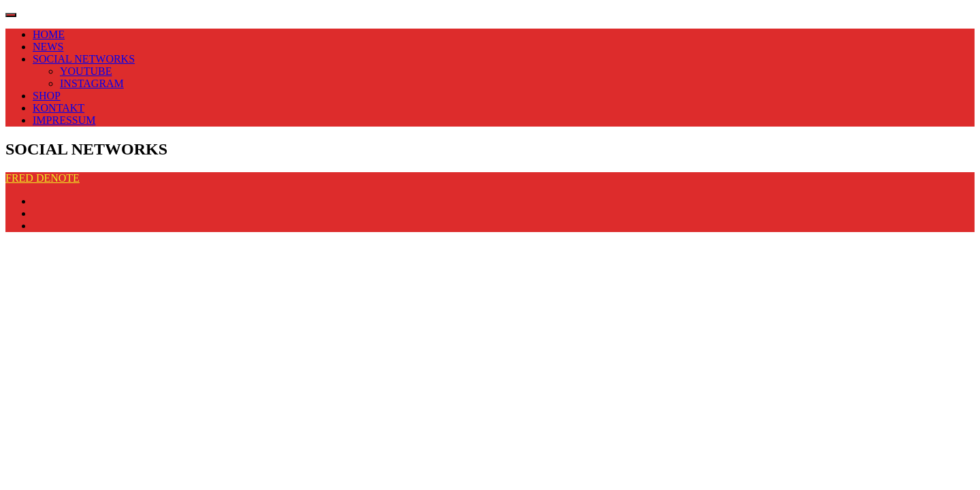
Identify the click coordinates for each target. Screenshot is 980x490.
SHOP (47, 96)
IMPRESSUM (64, 120)
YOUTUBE (86, 71)
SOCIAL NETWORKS (84, 59)
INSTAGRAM (92, 83)
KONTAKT (59, 108)
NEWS (48, 47)
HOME (49, 34)
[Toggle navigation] (11, 15)
